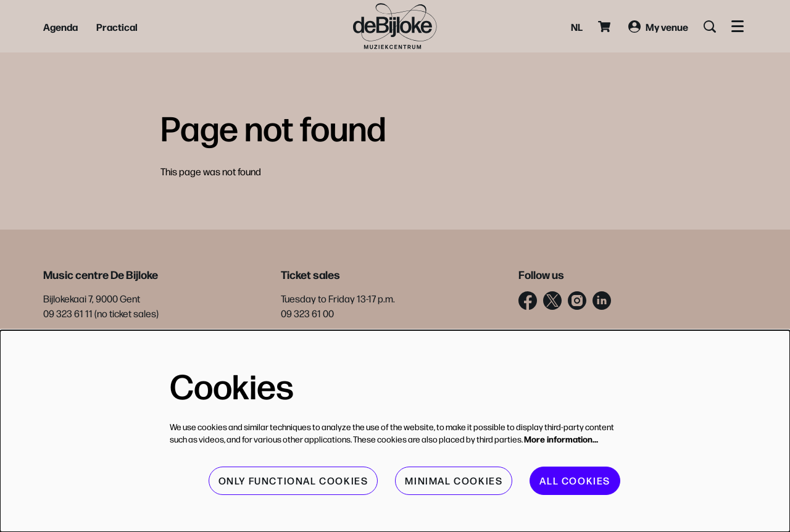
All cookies (575, 480)
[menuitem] (60, 27)
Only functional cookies (293, 480)
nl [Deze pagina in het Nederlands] (577, 27)
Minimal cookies (454, 480)
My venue (658, 27)
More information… (561, 439)
